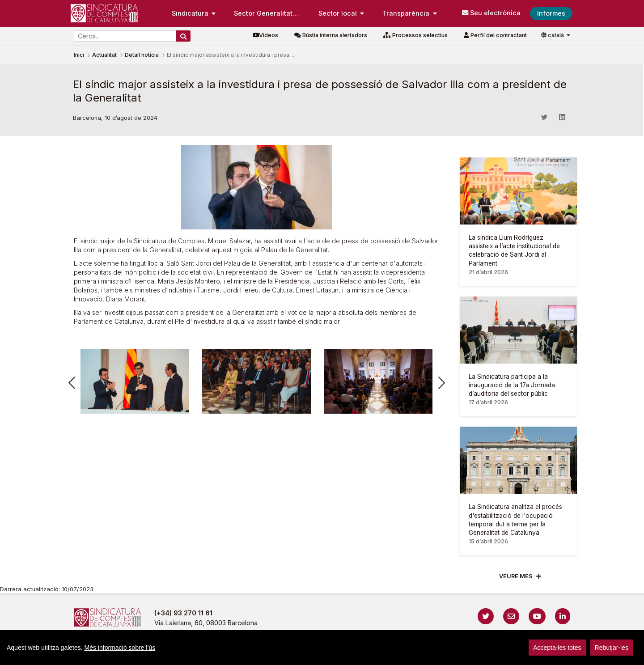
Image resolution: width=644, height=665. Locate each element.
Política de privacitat (287, 654)
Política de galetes (358, 654)
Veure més (516, 576)
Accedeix (552, 654)
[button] (72, 383)
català (553, 35)
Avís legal (228, 654)
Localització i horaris (501, 654)
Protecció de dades (428, 654)
